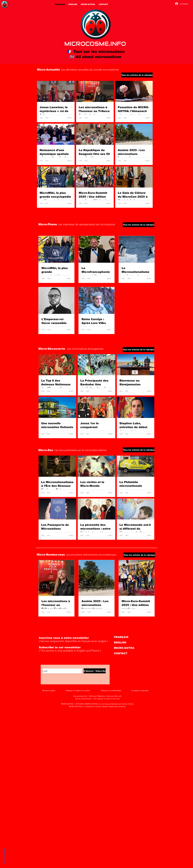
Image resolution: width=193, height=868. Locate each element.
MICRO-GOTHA (124, 648)
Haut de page (4, 856)
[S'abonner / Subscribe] (95, 671)
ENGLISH (120, 642)
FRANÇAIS (121, 637)
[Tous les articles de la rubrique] (137, 75)
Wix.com (118, 696)
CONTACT (121, 653)
